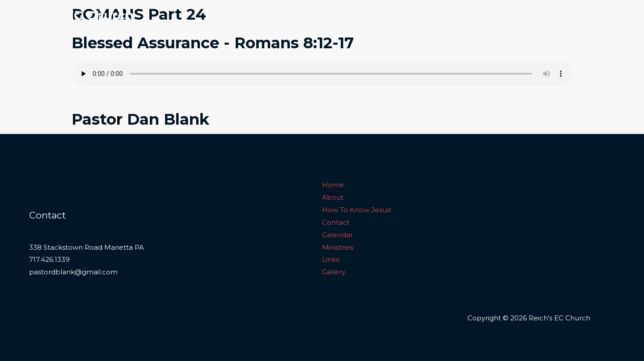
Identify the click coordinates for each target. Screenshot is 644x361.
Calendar (494, 15)
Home (296, 15)
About (331, 15)
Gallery (610, 15)
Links (576, 15)
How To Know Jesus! (390, 15)
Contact (452, 15)
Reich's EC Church (75, 15)
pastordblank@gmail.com (73, 272)
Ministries (539, 15)
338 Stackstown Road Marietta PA (87, 247)
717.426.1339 (49, 259)
